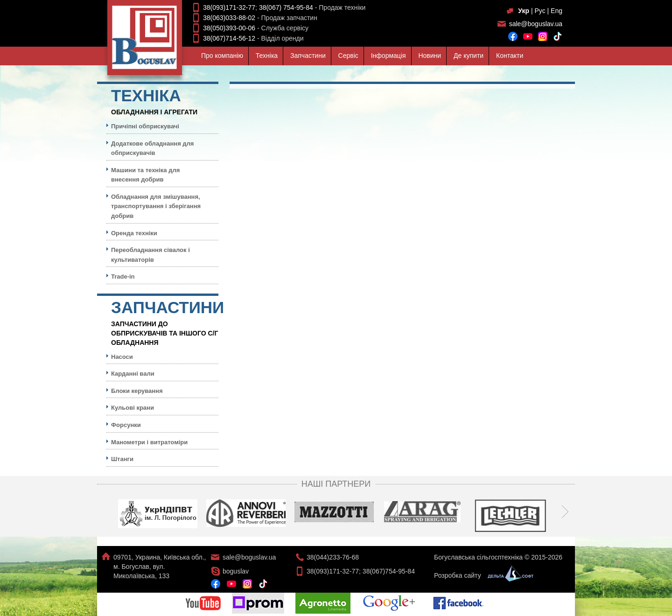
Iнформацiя (388, 56)
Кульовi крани (133, 408)
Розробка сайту (481, 575)
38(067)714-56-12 (229, 38)
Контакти (510, 56)
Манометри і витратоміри (149, 442)
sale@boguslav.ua (536, 24)
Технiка (267, 56)
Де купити (469, 56)
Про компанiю (222, 56)
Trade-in (123, 276)
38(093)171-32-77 (229, 7)
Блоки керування (137, 391)
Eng (556, 11)
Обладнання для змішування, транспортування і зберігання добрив (156, 206)
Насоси (122, 357)
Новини (430, 56)
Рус (540, 11)
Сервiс (348, 56)
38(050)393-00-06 (229, 28)
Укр (524, 11)
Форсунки (126, 425)
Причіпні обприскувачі (145, 126)
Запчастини (308, 56)
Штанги (122, 459)
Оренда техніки (134, 233)
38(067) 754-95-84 (286, 7)
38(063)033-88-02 (229, 18)
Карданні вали (133, 374)
